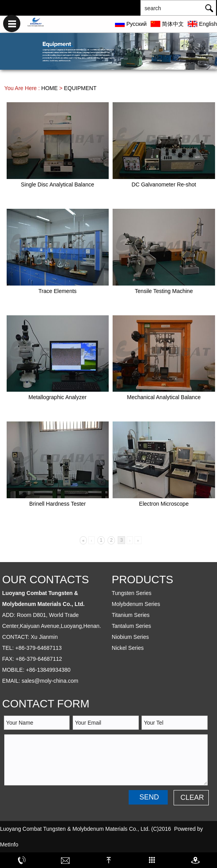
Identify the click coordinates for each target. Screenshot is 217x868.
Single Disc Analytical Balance (57, 184)
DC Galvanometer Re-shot (164, 184)
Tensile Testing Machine (164, 291)
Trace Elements (57, 291)
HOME (50, 88)
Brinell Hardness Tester (57, 504)
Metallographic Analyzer (58, 397)
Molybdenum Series (136, 604)
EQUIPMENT (80, 88)
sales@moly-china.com (50, 681)
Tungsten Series (132, 593)
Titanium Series (131, 615)
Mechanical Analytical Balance (164, 397)
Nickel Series (128, 648)
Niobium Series (130, 637)
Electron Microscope (164, 504)
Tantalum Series (131, 626)
